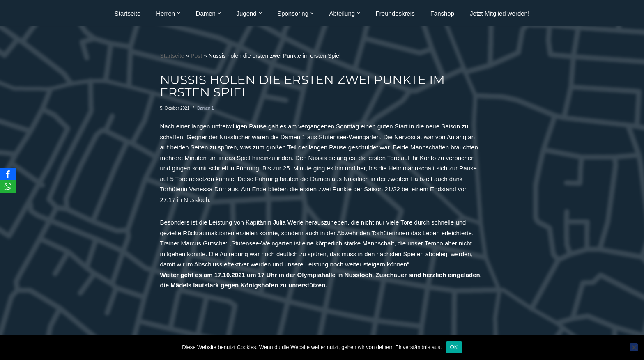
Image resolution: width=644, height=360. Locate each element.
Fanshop (442, 13)
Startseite (128, 13)
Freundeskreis (395, 13)
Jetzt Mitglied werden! (500, 13)
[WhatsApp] (8, 186)
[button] (179, 13)
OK (454, 347)
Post (196, 56)
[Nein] (634, 347)
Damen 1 (206, 108)
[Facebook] (8, 174)
